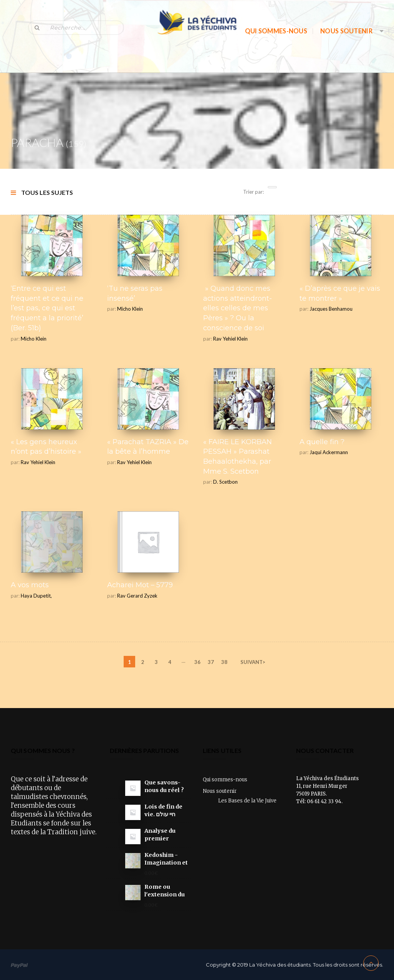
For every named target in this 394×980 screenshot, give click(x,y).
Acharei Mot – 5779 (140, 585)
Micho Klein (34, 339)
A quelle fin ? (322, 442)
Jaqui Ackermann (329, 452)
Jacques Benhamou (331, 309)
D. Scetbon (225, 482)
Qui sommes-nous (276, 31)
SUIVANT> (253, 662)
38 (224, 662)
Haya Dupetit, (36, 596)
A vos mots (30, 585)
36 (197, 662)
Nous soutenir (346, 31)
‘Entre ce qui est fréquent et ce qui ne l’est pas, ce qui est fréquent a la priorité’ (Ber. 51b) (47, 308)
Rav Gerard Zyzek (137, 596)
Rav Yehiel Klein (230, 339)
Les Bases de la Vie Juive (247, 801)
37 (211, 662)
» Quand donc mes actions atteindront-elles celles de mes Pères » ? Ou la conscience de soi (238, 308)
